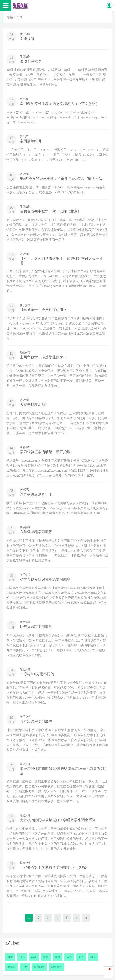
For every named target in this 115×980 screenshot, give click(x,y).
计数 (25, 967)
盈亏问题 (39, 967)
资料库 (24, 99)
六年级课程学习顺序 (36, 532)
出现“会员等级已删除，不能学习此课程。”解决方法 (61, 179)
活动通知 (25, 57)
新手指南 (25, 34)
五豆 (81, 957)
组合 (93, 957)
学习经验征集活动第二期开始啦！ (47, 452)
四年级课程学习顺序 (36, 627)
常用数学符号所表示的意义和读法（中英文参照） (60, 104)
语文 (10, 957)
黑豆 (46, 957)
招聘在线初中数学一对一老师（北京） (51, 211)
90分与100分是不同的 (37, 674)
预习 (22, 957)
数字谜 (11, 967)
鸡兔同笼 (57, 967)
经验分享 (25, 353)
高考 (34, 957)
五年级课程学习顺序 (36, 721)
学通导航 (27, 39)
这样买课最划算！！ (36, 494)
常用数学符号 (31, 141)
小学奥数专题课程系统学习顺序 (45, 579)
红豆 (57, 957)
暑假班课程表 (31, 61)
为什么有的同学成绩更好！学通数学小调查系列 (58, 820)
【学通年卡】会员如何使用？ (43, 310)
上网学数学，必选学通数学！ (43, 357)
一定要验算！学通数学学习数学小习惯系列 (54, 867)
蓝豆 (69, 957)
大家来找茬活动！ (34, 405)
